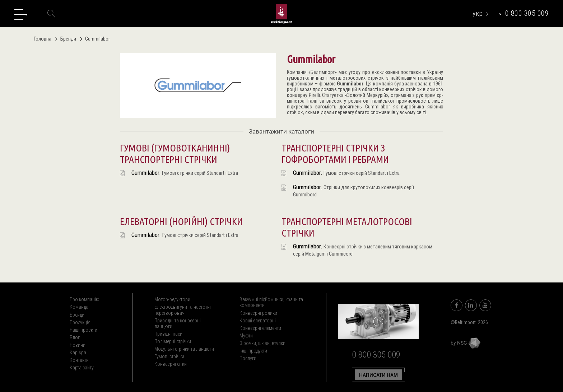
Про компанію (85, 299)
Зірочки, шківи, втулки (262, 343)
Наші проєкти (83, 330)
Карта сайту (82, 368)
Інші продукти (253, 351)
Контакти (79, 360)
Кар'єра (78, 353)
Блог (75, 337)
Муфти (246, 336)
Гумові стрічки (169, 356)
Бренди (66, 39)
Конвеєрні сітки (171, 364)
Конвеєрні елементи (260, 328)
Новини (78, 345)
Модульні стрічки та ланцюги (184, 349)
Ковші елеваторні (258, 321)
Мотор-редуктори (172, 299)
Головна (43, 39)
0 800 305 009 (527, 13)
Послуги (248, 358)
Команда (79, 307)
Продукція (80, 322)
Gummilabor (350, 84)
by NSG (466, 343)
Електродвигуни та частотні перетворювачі (183, 310)
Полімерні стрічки (173, 341)
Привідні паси (168, 334)
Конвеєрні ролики (258, 313)
